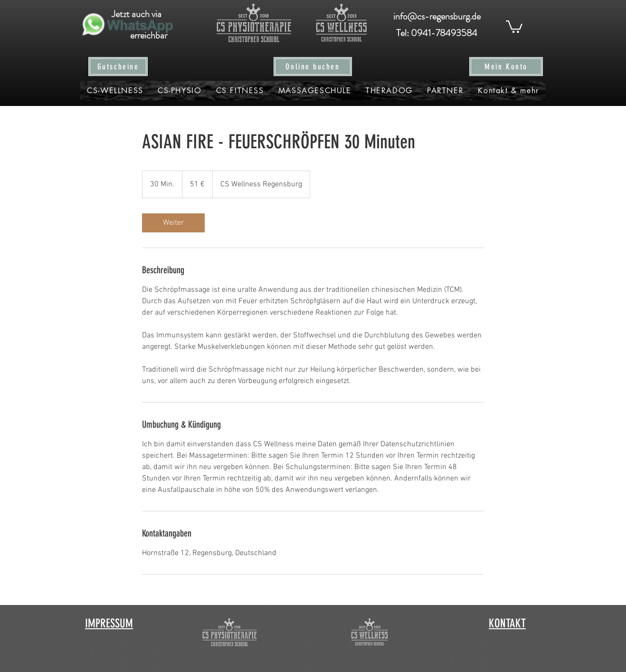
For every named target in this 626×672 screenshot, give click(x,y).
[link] (173, 223)
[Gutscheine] (118, 67)
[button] (514, 26)
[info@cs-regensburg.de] (437, 17)
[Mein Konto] (506, 67)
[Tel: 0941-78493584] (437, 33)
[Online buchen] (313, 67)
